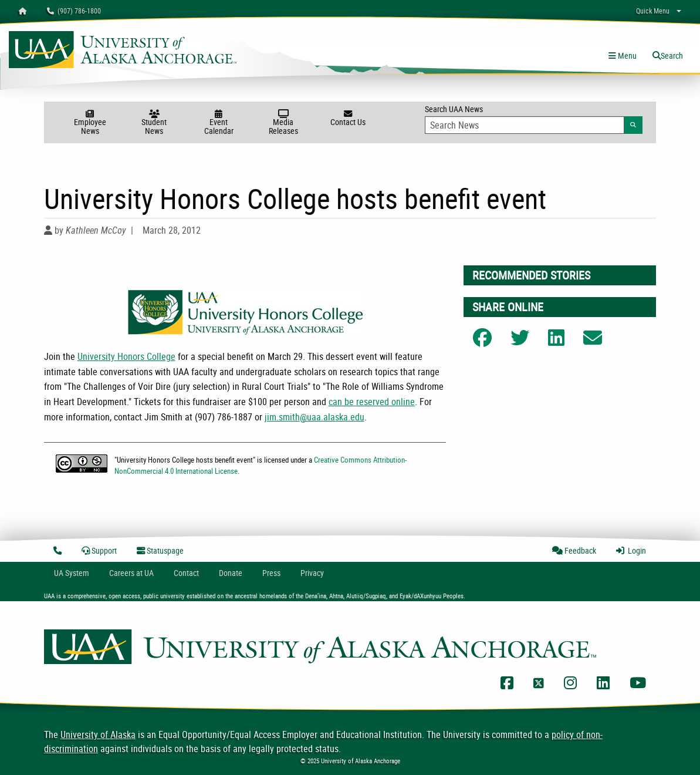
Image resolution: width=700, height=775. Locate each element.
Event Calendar (219, 123)
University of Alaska (98, 734)
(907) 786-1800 (74, 11)
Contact (186, 573)
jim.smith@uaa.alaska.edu (315, 417)
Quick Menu (653, 11)
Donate (231, 573)
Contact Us (348, 119)
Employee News (90, 123)
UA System (72, 573)
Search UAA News (534, 119)
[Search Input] (524, 125)
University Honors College (126, 356)
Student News (154, 123)
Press (271, 573)
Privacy (312, 573)
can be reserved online (372, 402)
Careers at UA (131, 573)
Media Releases (283, 123)
